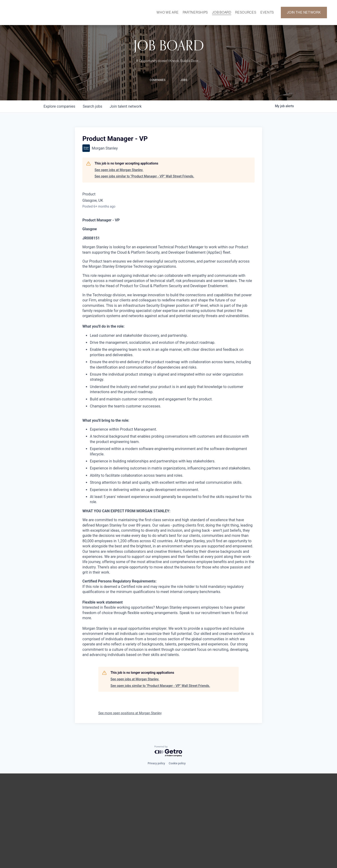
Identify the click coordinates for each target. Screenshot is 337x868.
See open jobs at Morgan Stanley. (119, 170)
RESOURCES (246, 12)
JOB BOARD (222, 12)
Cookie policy (177, 763)
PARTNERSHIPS (196, 12)
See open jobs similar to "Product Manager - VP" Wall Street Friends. (144, 176)
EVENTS (267, 12)
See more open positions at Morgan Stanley (130, 713)
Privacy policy (156, 763)
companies (59, 106)
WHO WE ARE (168, 12)
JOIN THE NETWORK (304, 13)
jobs (92, 106)
